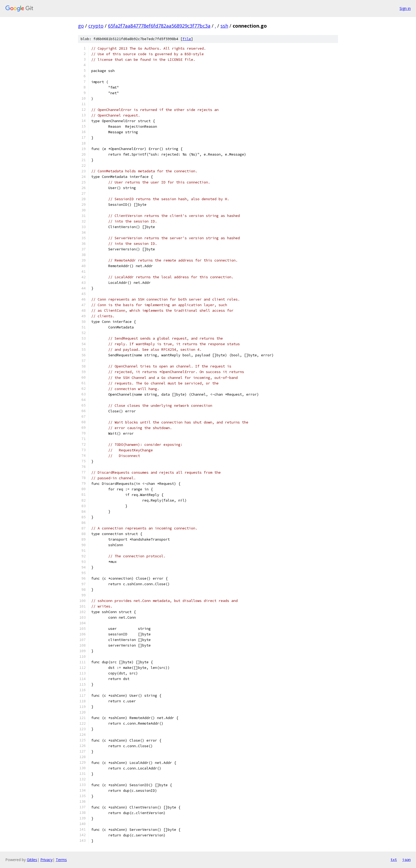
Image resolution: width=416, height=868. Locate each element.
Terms (61, 860)
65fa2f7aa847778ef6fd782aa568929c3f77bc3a (159, 26)
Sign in (405, 8)
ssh (224, 26)
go (81, 26)
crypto (96, 26)
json (406, 860)
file (187, 39)
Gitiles (32, 860)
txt (394, 860)
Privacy (46, 860)
